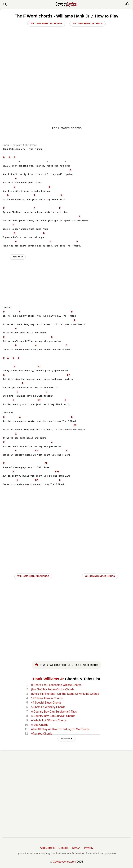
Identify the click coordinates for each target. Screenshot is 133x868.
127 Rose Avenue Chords (47, 698)
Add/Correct (47, 848)
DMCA (76, 848)
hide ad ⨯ (18, 257)
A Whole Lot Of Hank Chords (49, 720)
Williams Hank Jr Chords (46, 23)
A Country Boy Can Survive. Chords (53, 716)
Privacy (88, 848)
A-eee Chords (40, 725)
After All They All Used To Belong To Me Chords (60, 729)
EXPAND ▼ (67, 739)
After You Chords (41, 734)
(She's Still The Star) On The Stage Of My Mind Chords (65, 694)
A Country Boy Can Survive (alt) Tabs (54, 712)
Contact (63, 848)
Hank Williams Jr (48, 679)
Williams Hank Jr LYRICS (100, 576)
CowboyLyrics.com (64, 862)
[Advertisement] (66, 97)
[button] (5, 5)
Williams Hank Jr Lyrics (88, 23)
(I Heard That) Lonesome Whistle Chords (56, 685)
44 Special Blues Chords (46, 703)
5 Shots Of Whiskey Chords (48, 707)
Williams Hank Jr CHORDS (33, 576)
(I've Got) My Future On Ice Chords (53, 689)
